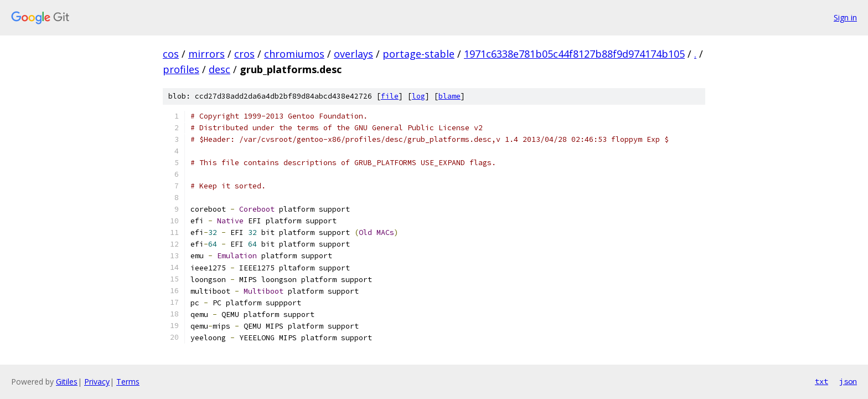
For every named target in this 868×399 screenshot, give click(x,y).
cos (171, 54)
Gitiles (67, 382)
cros (244, 54)
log (418, 96)
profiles (181, 69)
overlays (353, 54)
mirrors (206, 54)
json (848, 381)
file (390, 96)
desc (219, 69)
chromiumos (294, 54)
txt (821, 381)
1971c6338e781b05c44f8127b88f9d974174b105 (574, 54)
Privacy (97, 382)
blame (449, 96)
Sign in (845, 17)
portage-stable (418, 54)
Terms (128, 382)
